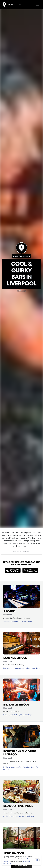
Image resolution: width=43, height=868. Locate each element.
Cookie (27, 859)
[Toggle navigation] (37, 4)
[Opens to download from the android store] (30, 570)
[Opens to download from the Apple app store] (13, 570)
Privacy (6, 861)
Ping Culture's (21, 256)
